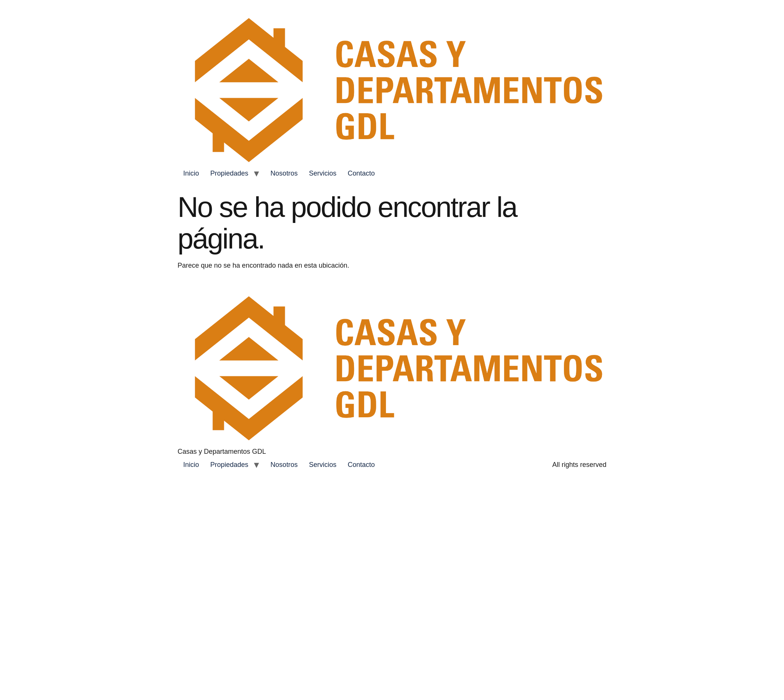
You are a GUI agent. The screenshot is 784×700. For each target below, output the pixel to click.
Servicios (323, 173)
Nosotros (284, 173)
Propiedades (229, 173)
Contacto (361, 173)
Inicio (191, 173)
